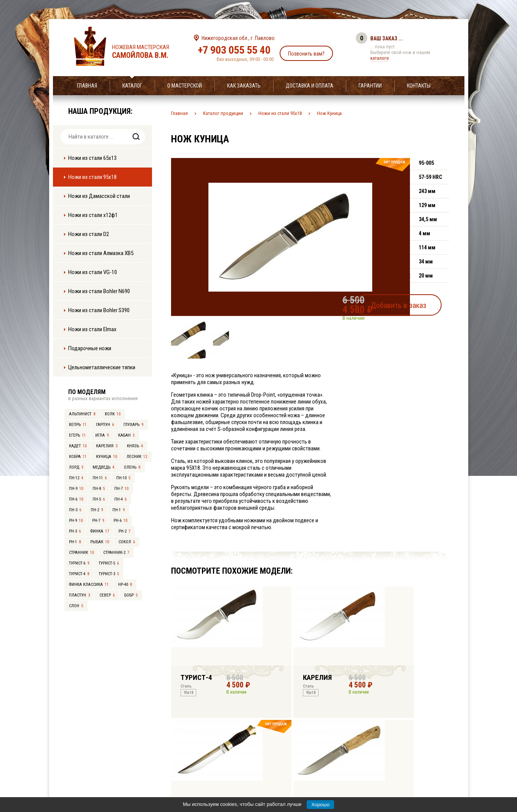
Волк (113, 414)
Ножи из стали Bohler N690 (99, 291)
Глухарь (133, 425)
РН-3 (75, 531)
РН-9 (76, 521)
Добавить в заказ (413, 302)
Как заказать (244, 86)
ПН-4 (120, 499)
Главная (87, 86)
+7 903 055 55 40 (234, 50)
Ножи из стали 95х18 (92, 177)
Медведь (103, 467)
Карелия (107, 446)
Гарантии (370, 86)
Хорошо (320, 805)
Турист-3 (109, 574)
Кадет (78, 446)
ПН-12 (76, 478)
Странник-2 (116, 553)
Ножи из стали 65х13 (92, 158)
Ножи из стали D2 (89, 234)
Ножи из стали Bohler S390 (99, 310)
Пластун (79, 595)
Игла (102, 435)
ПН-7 (121, 489)
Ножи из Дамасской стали (99, 196)
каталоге (379, 58)
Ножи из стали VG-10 (93, 272)
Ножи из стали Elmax (92, 329)
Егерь (77, 435)
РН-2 (124, 531)
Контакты (419, 86)
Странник (81, 553)
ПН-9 (76, 489)
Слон (76, 606)
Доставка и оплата (310, 86)
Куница (106, 457)
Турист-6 (79, 563)
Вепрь (78, 425)
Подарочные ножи (90, 348)
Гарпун (105, 425)
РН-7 (98, 521)
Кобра (78, 457)
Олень (132, 467)
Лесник (137, 457)
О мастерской (185, 86)
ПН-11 (100, 478)
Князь (135, 446)
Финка (100, 531)
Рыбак (100, 542)
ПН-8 (99, 489)
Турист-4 (79, 574)
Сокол (127, 542)
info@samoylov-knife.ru (315, 759)
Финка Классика (89, 585)
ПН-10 (123, 478)
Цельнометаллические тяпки (102, 367)
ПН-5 (99, 499)
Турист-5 (109, 563)
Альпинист (82, 414)
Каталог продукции (223, 113)
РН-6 (120, 521)
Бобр (131, 595)
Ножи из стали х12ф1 (93, 215)
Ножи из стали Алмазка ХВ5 (101, 253)
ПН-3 (75, 510)
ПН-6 (76, 499)
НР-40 (125, 585)
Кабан (126, 435)
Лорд (76, 467)
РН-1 (75, 542)
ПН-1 (118, 510)
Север (107, 595)
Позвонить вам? (306, 54)
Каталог (132, 86)
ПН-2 (97, 510)
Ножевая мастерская (147, 52)
